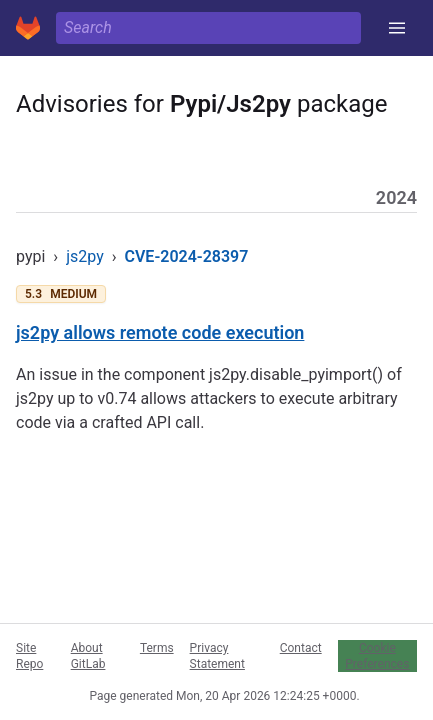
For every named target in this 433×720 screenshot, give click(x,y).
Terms (157, 648)
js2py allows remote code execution (160, 332)
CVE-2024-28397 (187, 256)
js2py (85, 256)
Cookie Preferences (377, 656)
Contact (301, 648)
